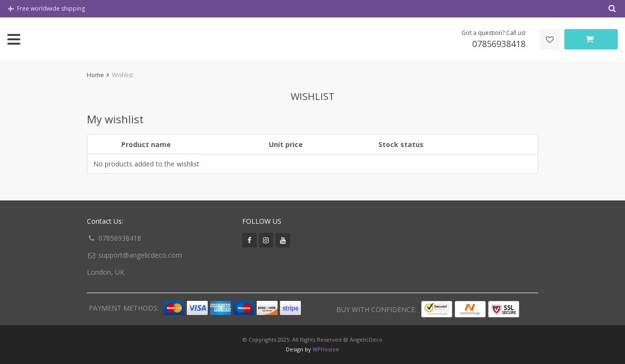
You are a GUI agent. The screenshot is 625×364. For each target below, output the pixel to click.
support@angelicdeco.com (140, 255)
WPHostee (326, 349)
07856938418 (120, 238)
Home (95, 75)
